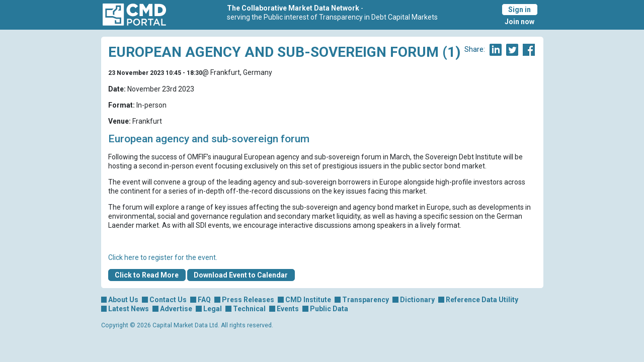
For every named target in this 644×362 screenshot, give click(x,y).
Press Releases (248, 300)
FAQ (204, 300)
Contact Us (168, 300)
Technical (249, 309)
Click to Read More (147, 275)
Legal (213, 309)
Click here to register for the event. (163, 257)
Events (288, 309)
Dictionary (417, 300)
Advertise (176, 309)
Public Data (329, 309)
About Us (123, 300)
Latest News (129, 309)
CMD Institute (308, 300)
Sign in (519, 10)
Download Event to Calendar (241, 275)
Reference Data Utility (482, 300)
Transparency (366, 300)
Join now (519, 22)
